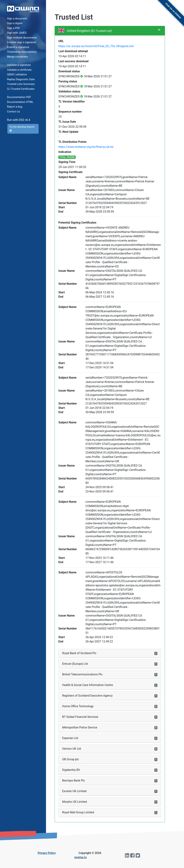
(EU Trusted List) (101, 31)
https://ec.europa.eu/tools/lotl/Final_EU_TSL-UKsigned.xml (96, 46)
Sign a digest (15, 23)
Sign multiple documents (22, 38)
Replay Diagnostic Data (21, 79)
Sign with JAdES (17, 33)
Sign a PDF (13, 28)
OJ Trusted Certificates (21, 89)
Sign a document (17, 19)
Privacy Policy (47, 853)
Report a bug (15, 107)
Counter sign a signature (22, 42)
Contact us (13, 112)
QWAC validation (17, 74)
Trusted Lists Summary (21, 84)
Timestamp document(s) (22, 52)
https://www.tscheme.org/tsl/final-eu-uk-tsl (86, 147)
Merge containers (18, 57)
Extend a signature (18, 47)
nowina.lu (80, 857)
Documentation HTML (20, 102)
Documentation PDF (19, 97)
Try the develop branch (22, 129)
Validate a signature (19, 65)
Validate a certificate (19, 70)
